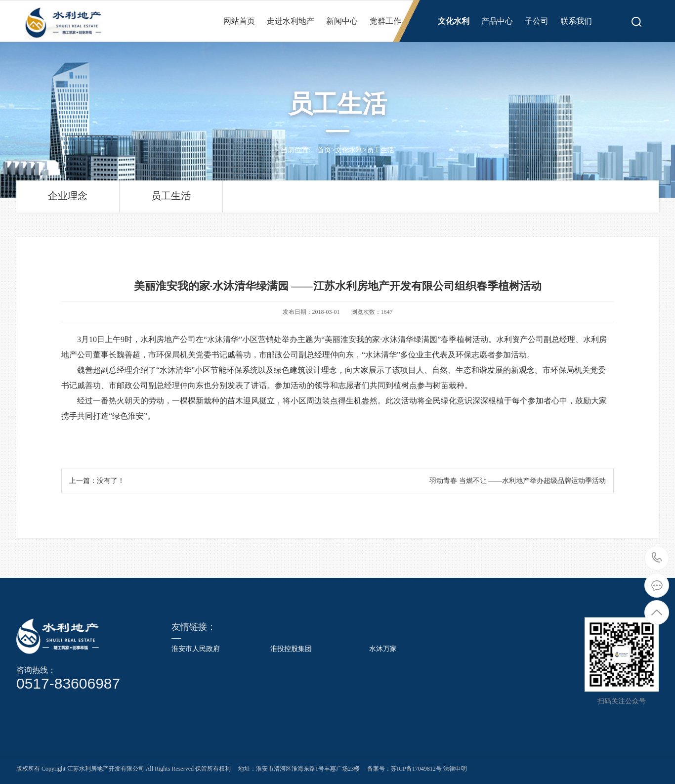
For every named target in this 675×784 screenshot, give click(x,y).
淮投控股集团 (291, 649)
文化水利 (454, 21)
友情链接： (194, 627)
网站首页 (239, 21)
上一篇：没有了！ (97, 481)
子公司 (537, 21)
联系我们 (576, 21)
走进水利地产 (291, 21)
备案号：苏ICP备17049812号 (404, 769)
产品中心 (497, 21)
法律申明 (454, 769)
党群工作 (385, 21)
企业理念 (68, 196)
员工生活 (380, 150)
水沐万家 (383, 649)
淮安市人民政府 (196, 649)
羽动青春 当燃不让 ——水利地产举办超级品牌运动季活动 (518, 481)
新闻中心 (342, 21)
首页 (324, 150)
